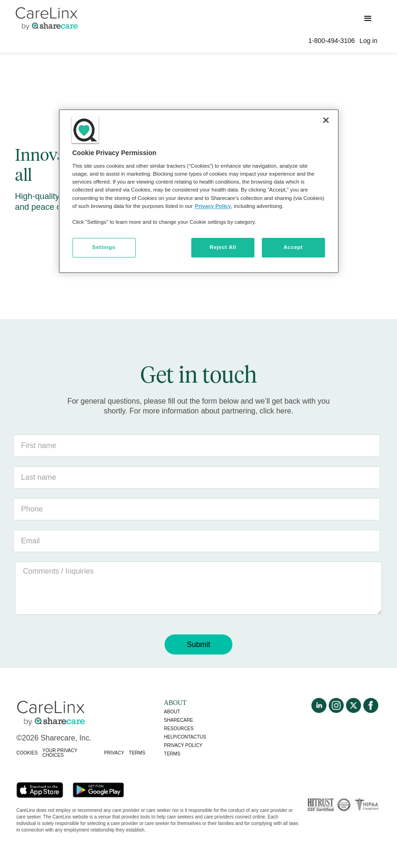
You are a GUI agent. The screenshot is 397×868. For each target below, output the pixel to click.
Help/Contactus (185, 737)
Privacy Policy (213, 206)
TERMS (137, 753)
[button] (368, 19)
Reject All (223, 247)
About (172, 712)
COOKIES (27, 753)
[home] (46, 17)
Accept (293, 247)
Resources (179, 729)
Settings (104, 247)
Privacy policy (183, 745)
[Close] (326, 120)
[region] (199, 191)
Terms (172, 754)
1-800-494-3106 (332, 41)
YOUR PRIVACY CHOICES (60, 753)
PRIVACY (114, 753)
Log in (368, 41)
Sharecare (179, 720)
